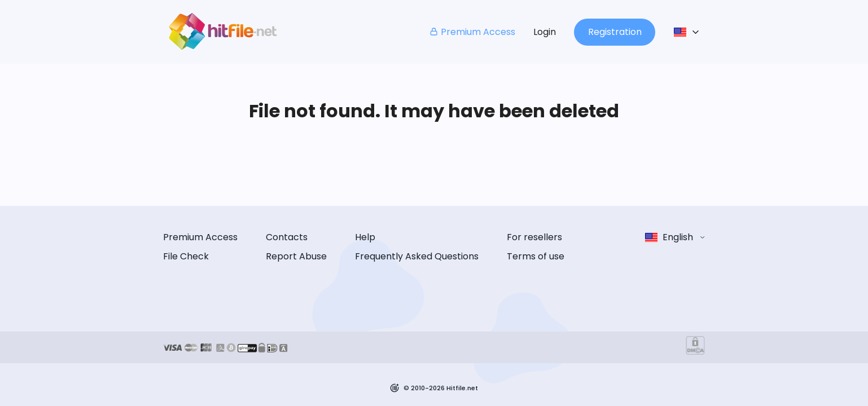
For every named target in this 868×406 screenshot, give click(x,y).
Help (365, 237)
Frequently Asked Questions (417, 256)
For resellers (534, 237)
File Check (186, 256)
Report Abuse (296, 256)
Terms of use (536, 256)
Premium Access (472, 32)
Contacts (287, 237)
